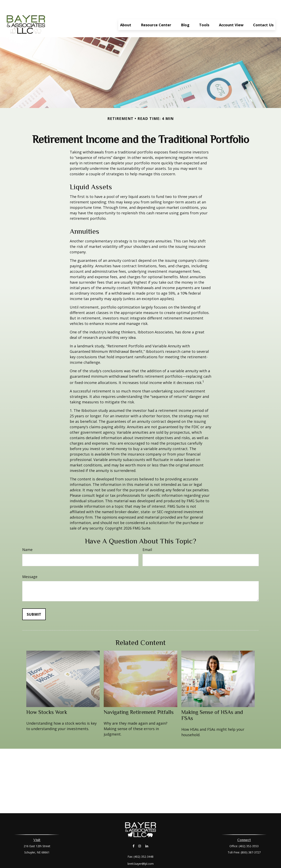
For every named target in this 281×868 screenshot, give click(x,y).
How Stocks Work (47, 700)
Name (27, 537)
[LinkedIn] (147, 834)
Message (30, 565)
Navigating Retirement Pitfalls (139, 700)
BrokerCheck (182, 866)
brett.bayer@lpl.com (141, 852)
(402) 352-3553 (249, 834)
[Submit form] (34, 602)
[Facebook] (134, 834)
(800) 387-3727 (251, 840)
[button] (126, 13)
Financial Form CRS (143, 859)
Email (147, 537)
